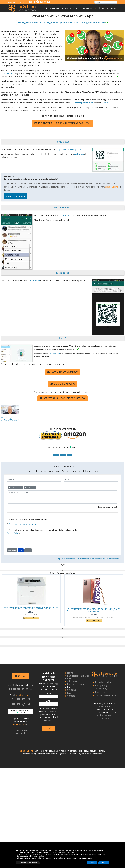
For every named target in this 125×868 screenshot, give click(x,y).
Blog (95, 8)
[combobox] (106, 2)
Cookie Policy (101, 789)
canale (50, 783)
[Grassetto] (10, 488)
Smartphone (7, 73)
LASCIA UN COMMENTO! (63, 372)
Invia (21, 550)
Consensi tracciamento (105, 795)
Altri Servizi (73, 8)
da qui (107, 103)
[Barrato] (21, 488)
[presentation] (22, 541)
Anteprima (12, 550)
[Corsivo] (14, 488)
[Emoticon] (30, 488)
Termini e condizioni (104, 782)
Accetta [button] (104, 863)
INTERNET (63, 455)
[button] (108, 847)
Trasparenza (100, 792)
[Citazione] (26, 488)
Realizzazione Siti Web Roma (58, 8)
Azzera (28, 550)
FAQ (107, 8)
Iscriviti (49, 828)
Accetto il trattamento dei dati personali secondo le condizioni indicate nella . (42, 532)
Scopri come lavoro (15, 196)
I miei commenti (67, 559)
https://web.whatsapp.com (69, 149)
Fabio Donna (10, 420)
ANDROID (69, 455)
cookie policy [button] (71, 852)
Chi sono (101, 8)
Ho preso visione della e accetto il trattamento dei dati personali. (49, 814)
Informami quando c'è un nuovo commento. (28, 520)
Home (70, 773)
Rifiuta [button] (92, 863)
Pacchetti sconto (86, 8)
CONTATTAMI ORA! (63, 384)
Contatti (114, 8)
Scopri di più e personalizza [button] (28, 863)
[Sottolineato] (17, 488)
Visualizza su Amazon (32, 618)
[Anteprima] (34, 488)
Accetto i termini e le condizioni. (23, 524)
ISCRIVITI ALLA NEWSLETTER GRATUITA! (63, 123)
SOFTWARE (56, 455)
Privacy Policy (13, 533)
